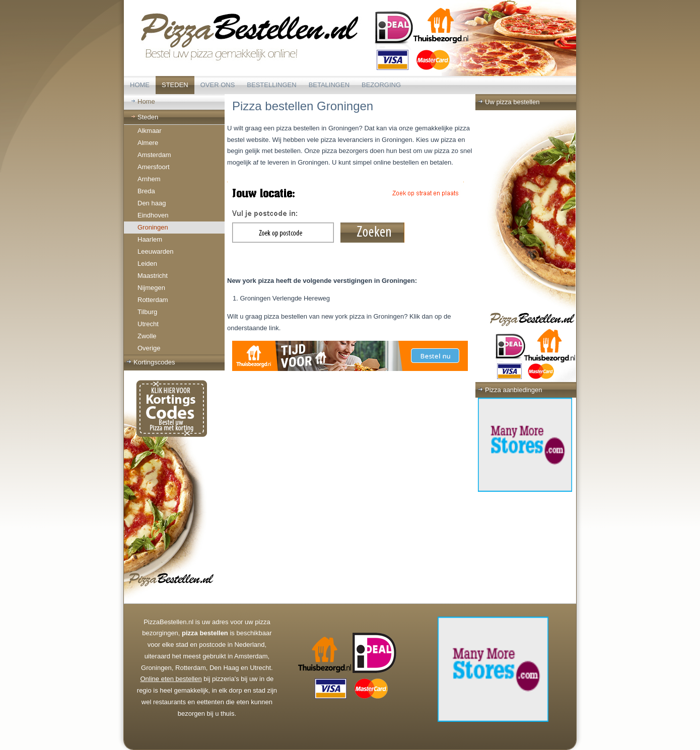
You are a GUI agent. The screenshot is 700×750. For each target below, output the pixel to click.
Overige (149, 348)
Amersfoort (154, 167)
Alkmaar (150, 131)
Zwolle (147, 336)
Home (140, 85)
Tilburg (147, 312)
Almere (148, 143)
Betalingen (329, 85)
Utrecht (148, 324)
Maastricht (153, 276)
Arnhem (149, 179)
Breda (146, 191)
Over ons (218, 85)
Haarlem (150, 239)
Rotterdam (153, 300)
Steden (175, 85)
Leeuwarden (156, 251)
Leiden (147, 264)
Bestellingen (271, 85)
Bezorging (381, 85)
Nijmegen (151, 288)
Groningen (153, 227)
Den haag (152, 203)
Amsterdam (154, 155)
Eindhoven (153, 215)
